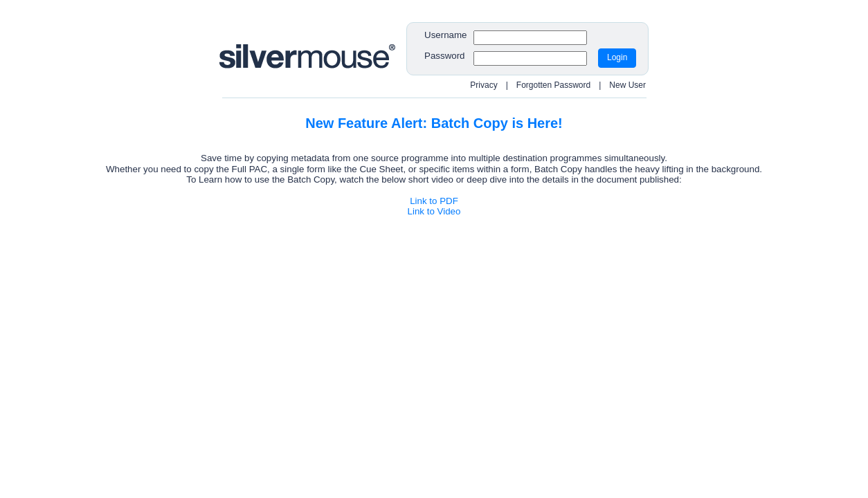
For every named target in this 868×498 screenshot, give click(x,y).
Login (617, 57)
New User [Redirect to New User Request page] (627, 85)
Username (445, 35)
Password (445, 56)
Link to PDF (434, 201)
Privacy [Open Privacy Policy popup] (483, 85)
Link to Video (434, 211)
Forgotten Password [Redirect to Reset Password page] (553, 85)
